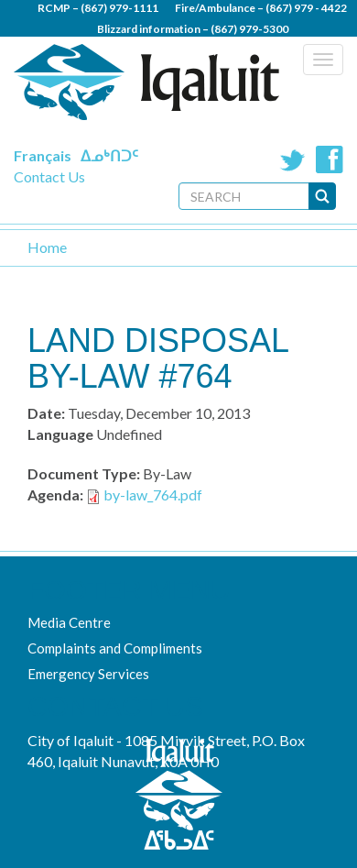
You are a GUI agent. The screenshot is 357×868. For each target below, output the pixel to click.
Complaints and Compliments (115, 648)
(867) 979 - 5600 (231, 50)
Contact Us (49, 176)
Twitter (293, 159)
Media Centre (69, 622)
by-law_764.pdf (153, 494)
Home (47, 247)
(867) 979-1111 (119, 8)
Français (43, 155)
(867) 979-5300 (249, 29)
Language (60, 434)
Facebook (330, 159)
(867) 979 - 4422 (306, 8)
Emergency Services (88, 674)
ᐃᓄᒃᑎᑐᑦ (109, 155)
